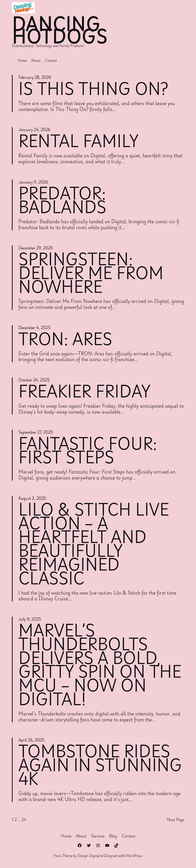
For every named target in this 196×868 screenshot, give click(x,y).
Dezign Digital (89, 855)
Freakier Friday (85, 391)
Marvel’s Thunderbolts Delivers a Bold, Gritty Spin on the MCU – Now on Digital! (100, 664)
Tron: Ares (66, 338)
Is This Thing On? (93, 88)
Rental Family (79, 140)
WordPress (134, 855)
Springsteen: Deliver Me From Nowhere (91, 272)
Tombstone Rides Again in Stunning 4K (100, 765)
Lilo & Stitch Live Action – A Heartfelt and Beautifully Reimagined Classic (94, 543)
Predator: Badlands (62, 200)
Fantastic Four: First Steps (88, 450)
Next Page (176, 820)
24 (24, 820)
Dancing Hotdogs (60, 30)
